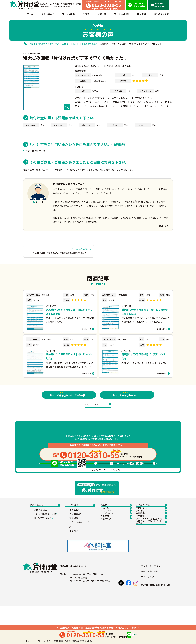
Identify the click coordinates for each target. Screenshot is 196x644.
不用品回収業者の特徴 (46, 548)
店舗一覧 (116, 543)
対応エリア (116, 550)
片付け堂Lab (151, 543)
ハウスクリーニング (80, 556)
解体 (72, 560)
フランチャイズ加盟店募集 (151, 568)
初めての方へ (45, 537)
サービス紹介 (80, 537)
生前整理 (75, 564)
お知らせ (151, 550)
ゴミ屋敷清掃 (77, 548)
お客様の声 (116, 568)
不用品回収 (76, 543)
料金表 (116, 537)
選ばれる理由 (42, 543)
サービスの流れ (116, 556)
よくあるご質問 (151, 537)
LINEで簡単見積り (44, 552)
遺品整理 (75, 552)
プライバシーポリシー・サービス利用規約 (55, 6)
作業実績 (116, 562)
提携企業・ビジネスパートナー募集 (151, 576)
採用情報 (151, 562)
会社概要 (151, 556)
